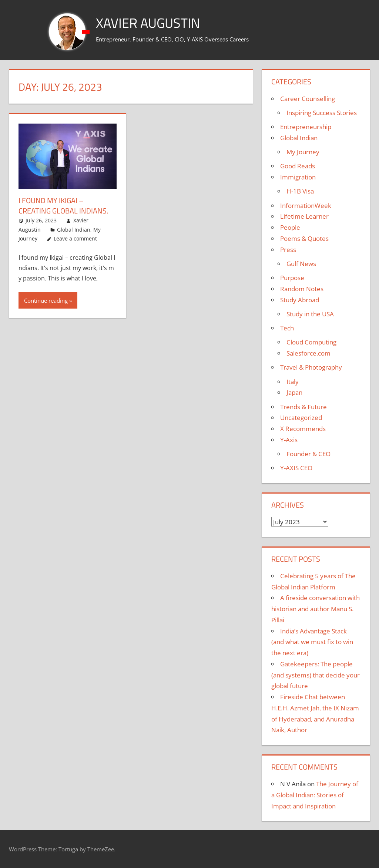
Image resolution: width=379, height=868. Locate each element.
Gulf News (301, 264)
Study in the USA (310, 314)
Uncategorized (301, 418)
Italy (293, 382)
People (290, 227)
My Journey (303, 152)
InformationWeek (306, 206)
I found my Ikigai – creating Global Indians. (63, 206)
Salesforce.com (308, 353)
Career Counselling (308, 99)
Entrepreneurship (306, 127)
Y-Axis (289, 440)
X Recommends (303, 429)
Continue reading (46, 300)
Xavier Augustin (148, 23)
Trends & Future (303, 407)
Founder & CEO (308, 454)
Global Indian (74, 230)
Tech (287, 328)
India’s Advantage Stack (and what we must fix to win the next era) (312, 642)
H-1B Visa (300, 191)
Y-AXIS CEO (296, 468)
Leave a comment (75, 238)
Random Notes (302, 289)
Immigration (298, 177)
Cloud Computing (311, 342)
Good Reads (298, 166)
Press (288, 250)
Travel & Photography (311, 367)
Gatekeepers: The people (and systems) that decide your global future (316, 675)
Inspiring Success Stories (322, 113)
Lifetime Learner (304, 216)
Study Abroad (300, 300)
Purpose (292, 278)
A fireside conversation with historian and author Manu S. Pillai (316, 609)
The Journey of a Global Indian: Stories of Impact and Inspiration (315, 795)
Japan (294, 392)
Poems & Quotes (304, 238)
